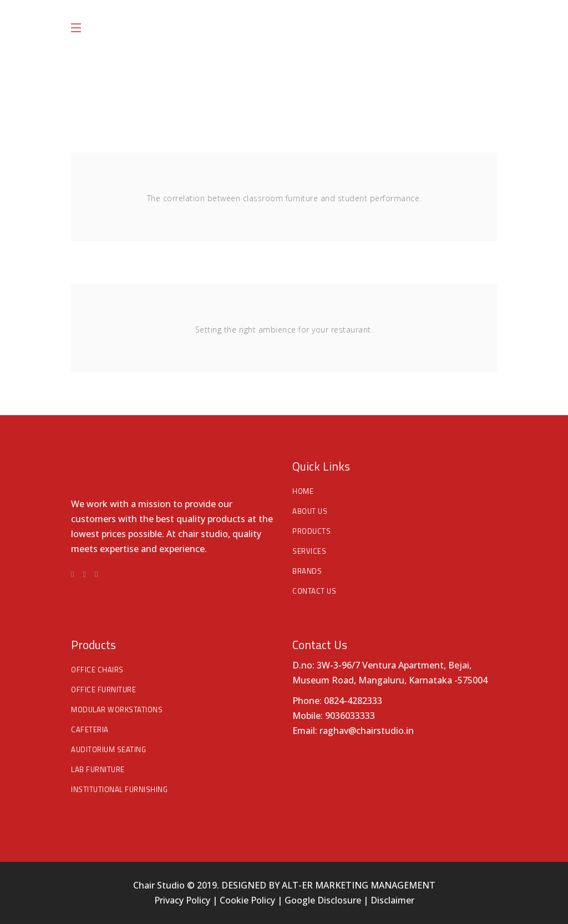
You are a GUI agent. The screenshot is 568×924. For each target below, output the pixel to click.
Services (309, 551)
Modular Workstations (117, 709)
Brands (307, 571)
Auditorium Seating (108, 749)
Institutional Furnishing (119, 789)
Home (303, 491)
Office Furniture (103, 690)
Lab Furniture (98, 769)
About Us (310, 511)
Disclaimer (392, 900)
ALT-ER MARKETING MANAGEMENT (359, 885)
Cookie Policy (247, 900)
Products (311, 531)
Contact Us (314, 591)
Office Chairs (97, 670)
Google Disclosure (323, 900)
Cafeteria (90, 729)
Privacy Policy (183, 900)
